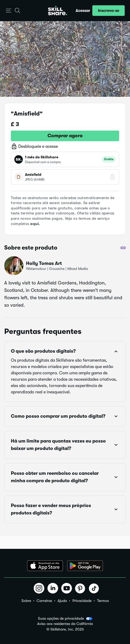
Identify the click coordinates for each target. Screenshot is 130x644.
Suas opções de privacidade (65, 619)
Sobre (26, 601)
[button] (9, 11)
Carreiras (44, 601)
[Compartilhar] (123, 248)
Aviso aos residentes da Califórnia (65, 624)
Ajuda (62, 601)
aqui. (35, 224)
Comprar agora (65, 136)
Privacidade (82, 601)
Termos (103, 601)
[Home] (58, 11)
